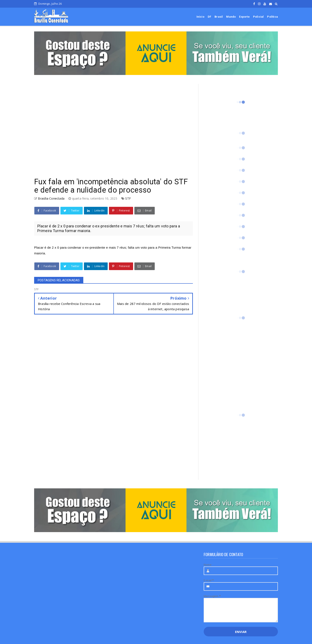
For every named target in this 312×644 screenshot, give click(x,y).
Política (272, 17)
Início (200, 17)
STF (128, 198)
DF (209, 17)
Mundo (231, 17)
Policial (258, 17)
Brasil (219, 17)
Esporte (244, 17)
